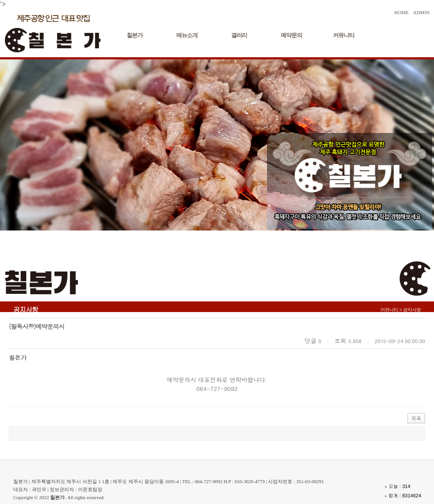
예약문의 (291, 35)
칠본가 (135, 35)
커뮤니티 (344, 35)
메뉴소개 (187, 35)
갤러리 (239, 35)
